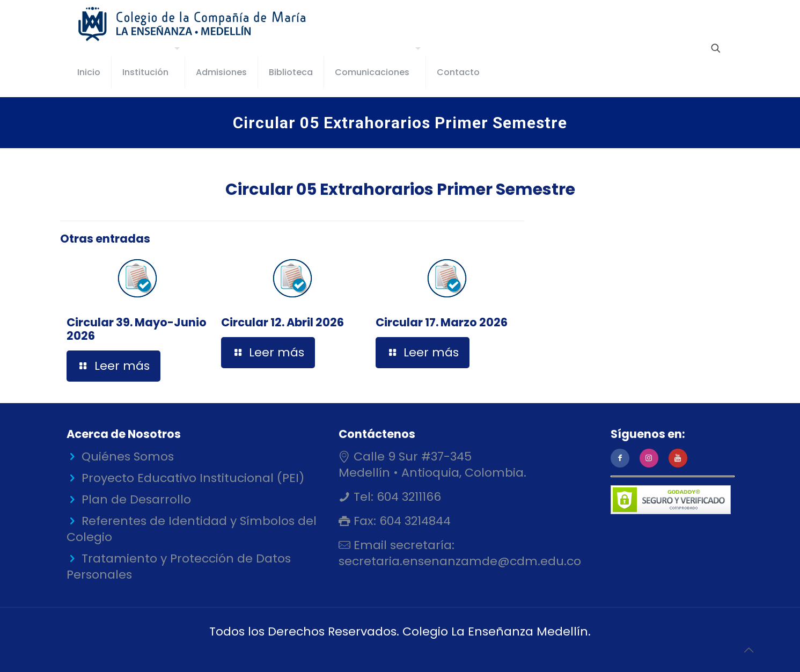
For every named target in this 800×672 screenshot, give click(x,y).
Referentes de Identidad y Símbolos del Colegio (192, 529)
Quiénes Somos (128, 456)
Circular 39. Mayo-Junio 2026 (137, 329)
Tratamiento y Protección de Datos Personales (179, 567)
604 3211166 (407, 497)
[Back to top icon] (748, 650)
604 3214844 (413, 521)
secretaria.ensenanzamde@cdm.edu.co (460, 561)
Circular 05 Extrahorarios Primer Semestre (400, 189)
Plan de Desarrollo (136, 499)
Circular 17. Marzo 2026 (442, 322)
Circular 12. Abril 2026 (282, 322)
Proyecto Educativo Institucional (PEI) (193, 478)
